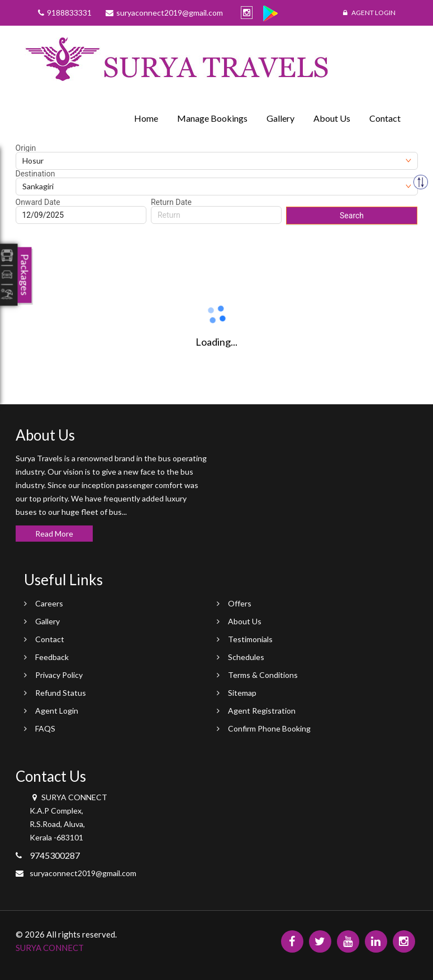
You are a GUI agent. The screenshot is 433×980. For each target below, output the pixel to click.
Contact (385, 118)
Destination (35, 174)
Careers (49, 603)
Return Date (171, 202)
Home (146, 118)
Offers (240, 603)
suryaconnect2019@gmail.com (83, 873)
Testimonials (250, 639)
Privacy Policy (59, 675)
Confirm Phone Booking (269, 728)
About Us (332, 118)
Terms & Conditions (263, 675)
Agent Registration (262, 711)
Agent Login (369, 13)
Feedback (52, 657)
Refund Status (61, 693)
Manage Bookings (212, 118)
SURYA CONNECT (50, 948)
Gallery (280, 118)
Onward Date (38, 202)
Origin (26, 148)
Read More (54, 534)
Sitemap (242, 693)
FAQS (45, 728)
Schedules (246, 657)
